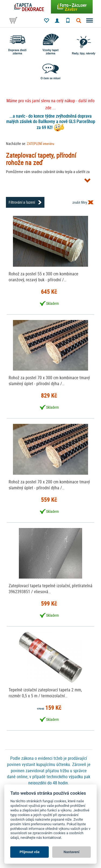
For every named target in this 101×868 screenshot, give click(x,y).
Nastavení (72, 852)
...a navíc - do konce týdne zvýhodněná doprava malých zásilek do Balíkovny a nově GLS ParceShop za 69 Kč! (51, 122)
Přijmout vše (30, 852)
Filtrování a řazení (22, 202)
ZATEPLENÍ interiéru (41, 144)
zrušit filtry (80, 202)
